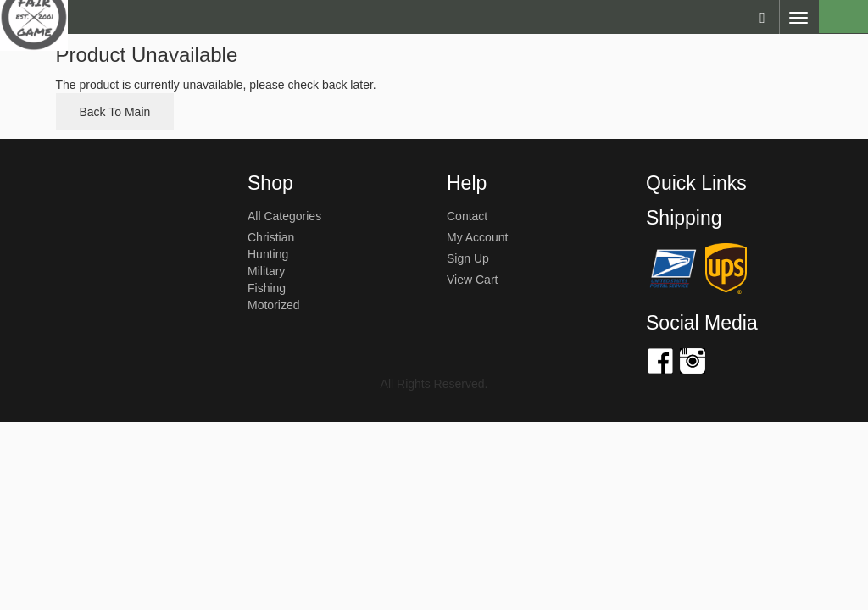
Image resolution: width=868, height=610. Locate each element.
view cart (472, 280)
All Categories (284, 216)
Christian (271, 237)
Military (266, 271)
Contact (467, 216)
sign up (468, 258)
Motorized (273, 305)
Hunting (268, 254)
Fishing (267, 288)
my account (477, 237)
